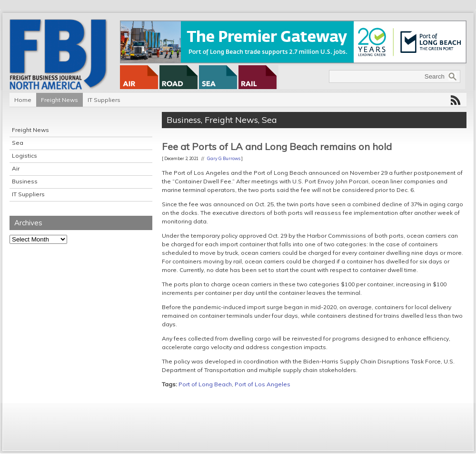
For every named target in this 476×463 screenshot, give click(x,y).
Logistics (25, 156)
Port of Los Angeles (263, 384)
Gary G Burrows (224, 158)
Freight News (59, 100)
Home (23, 100)
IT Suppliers (104, 100)
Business (25, 181)
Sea (18, 143)
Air (16, 168)
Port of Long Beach (205, 384)
